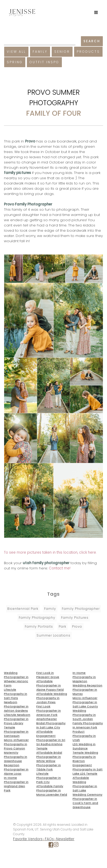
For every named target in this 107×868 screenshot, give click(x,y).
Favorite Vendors (28, 839)
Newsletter (65, 839)
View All (16, 52)
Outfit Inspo (44, 62)
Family (40, 52)
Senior (62, 52)
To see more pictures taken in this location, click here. (50, 552)
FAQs (49, 839)
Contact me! (60, 568)
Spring (15, 62)
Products (88, 52)
